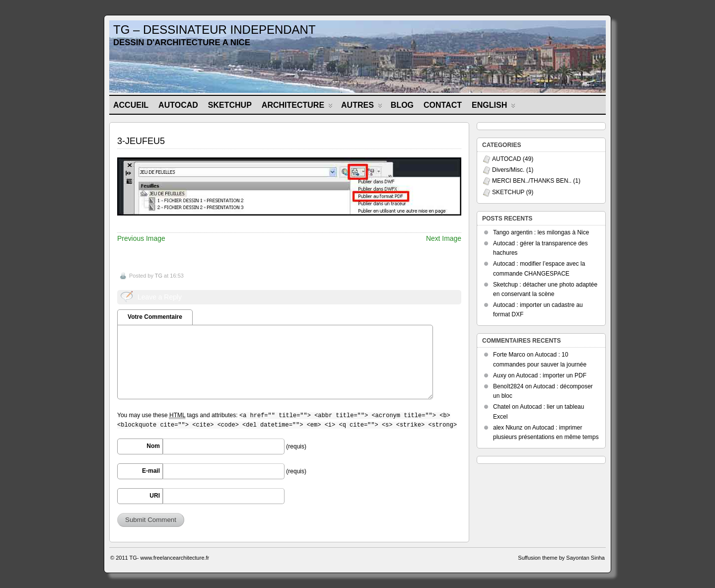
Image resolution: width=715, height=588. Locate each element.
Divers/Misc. (508, 170)
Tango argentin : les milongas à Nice (541, 232)
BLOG (402, 105)
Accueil (131, 105)
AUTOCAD (178, 105)
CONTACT (443, 105)
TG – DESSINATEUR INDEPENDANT (214, 30)
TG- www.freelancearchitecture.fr (170, 558)
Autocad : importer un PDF (551, 375)
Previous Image (141, 238)
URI (155, 496)
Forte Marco (509, 355)
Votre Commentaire (155, 317)
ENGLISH (494, 107)
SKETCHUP (230, 105)
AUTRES (362, 107)
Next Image (444, 238)
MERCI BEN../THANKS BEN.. (532, 181)
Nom (153, 446)
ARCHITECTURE (297, 107)
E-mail (151, 471)
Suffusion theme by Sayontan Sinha (561, 558)
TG (159, 276)
